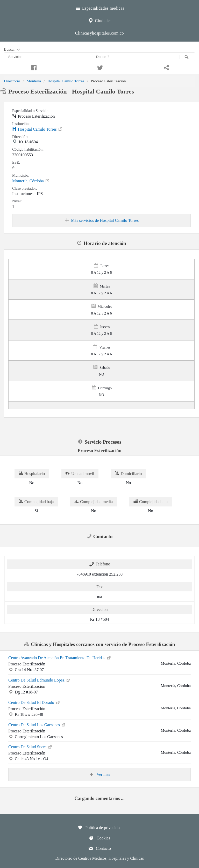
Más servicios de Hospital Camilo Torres (101, 221)
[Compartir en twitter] (99, 67)
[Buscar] (187, 57)
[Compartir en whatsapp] (166, 67)
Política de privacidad (99, 827)
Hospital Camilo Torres (66, 81)
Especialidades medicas (100, 8)
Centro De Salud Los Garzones (37, 724)
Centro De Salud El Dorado (34, 702)
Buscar (12, 50)
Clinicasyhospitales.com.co (99, 33)
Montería (34, 81)
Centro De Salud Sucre (30, 746)
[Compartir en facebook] (33, 67)
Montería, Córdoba (31, 181)
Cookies (99, 838)
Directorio (12, 81)
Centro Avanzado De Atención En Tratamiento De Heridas (60, 657)
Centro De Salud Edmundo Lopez (40, 680)
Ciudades (99, 20)
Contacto (99, 848)
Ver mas (99, 774)
